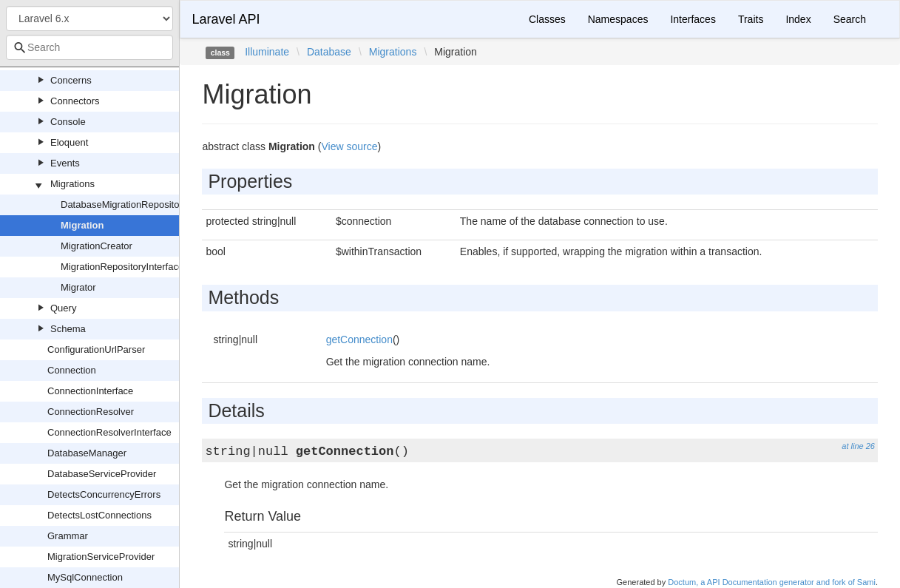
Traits (751, 19)
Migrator (78, 287)
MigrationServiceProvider (101, 557)
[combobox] (89, 47)
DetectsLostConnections (99, 515)
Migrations (72, 184)
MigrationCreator (97, 246)
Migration (82, 225)
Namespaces (618, 19)
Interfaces (693, 19)
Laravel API (226, 19)
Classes (547, 19)
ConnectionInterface (90, 391)
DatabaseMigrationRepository (124, 205)
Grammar (68, 536)
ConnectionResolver (91, 412)
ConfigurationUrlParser (96, 349)
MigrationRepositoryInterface (122, 267)
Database (329, 52)
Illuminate (267, 52)
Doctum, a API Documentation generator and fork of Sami (772, 582)
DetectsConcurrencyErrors (104, 494)
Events (65, 163)
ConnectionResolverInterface (109, 432)
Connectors (75, 101)
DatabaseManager (87, 453)
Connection (72, 370)
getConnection (359, 339)
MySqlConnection (85, 577)
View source (349, 146)
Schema (68, 329)
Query (63, 308)
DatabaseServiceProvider (102, 474)
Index (798, 19)
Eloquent (69, 142)
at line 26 (858, 446)
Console (68, 122)
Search (850, 19)
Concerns (71, 80)
